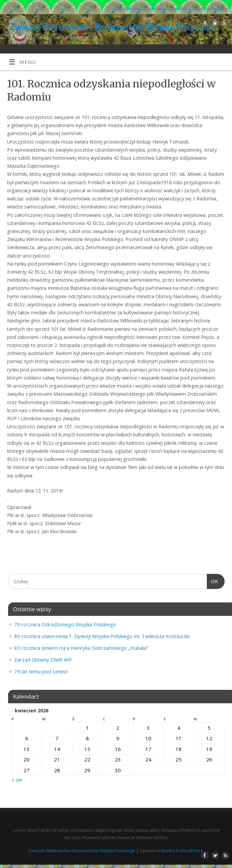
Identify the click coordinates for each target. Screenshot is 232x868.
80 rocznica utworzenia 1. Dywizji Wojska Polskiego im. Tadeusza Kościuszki (102, 636)
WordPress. (192, 851)
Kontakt (180, 8)
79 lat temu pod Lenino (41, 671)
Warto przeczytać (211, 8)
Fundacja (157, 8)
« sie (17, 780)
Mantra (168, 851)
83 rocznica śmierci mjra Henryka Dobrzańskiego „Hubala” (81, 648)
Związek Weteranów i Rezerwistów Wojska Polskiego (112, 27)
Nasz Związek (127, 8)
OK (213, 582)
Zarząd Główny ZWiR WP (43, 660)
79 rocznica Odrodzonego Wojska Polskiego (65, 624)
